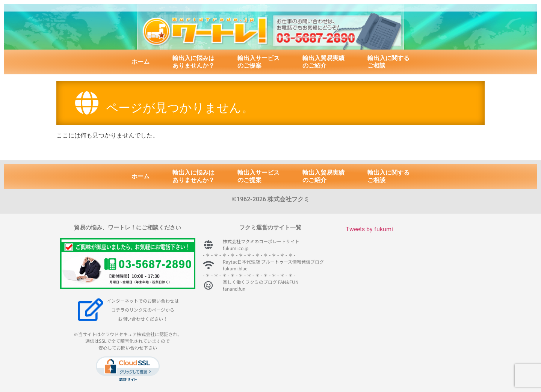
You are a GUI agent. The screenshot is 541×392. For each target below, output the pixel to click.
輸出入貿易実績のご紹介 (323, 62)
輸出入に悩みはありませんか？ (193, 62)
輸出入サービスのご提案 (258, 62)
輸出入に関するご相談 (388, 62)
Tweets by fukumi (369, 229)
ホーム (141, 62)
